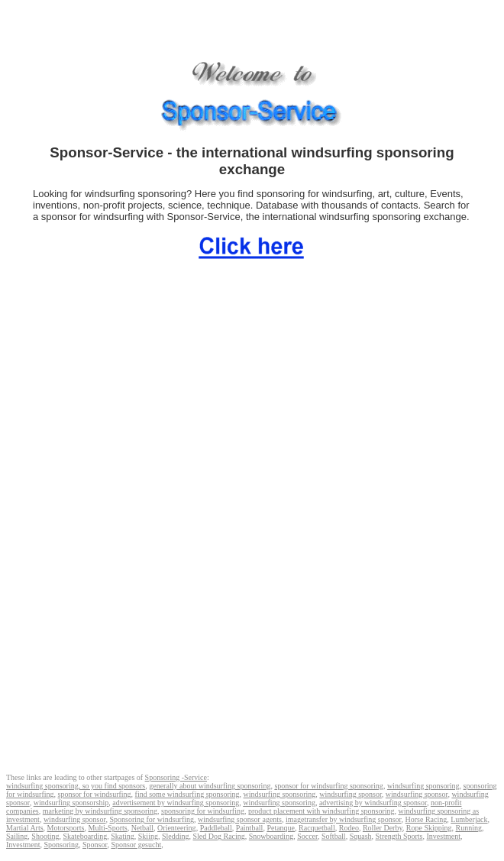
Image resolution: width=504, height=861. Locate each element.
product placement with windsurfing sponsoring (321, 811)
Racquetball (317, 828)
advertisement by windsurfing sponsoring (176, 803)
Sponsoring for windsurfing (152, 819)
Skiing (148, 836)
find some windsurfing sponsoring (187, 794)
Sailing (17, 836)
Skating (123, 836)
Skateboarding (85, 836)
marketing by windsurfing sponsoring (100, 811)
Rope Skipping (429, 828)
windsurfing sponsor (351, 794)
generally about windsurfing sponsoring (210, 786)
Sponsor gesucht (136, 845)
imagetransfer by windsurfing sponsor (344, 819)
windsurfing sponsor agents (240, 819)
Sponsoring (61, 845)
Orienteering (177, 828)
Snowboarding (271, 836)
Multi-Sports (108, 828)
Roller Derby (383, 828)
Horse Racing (426, 819)
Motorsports (66, 828)
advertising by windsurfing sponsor (373, 803)
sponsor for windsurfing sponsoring (329, 786)
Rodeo (349, 828)
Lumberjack (469, 819)
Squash (361, 836)
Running (469, 828)
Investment (444, 836)
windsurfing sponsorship (71, 803)
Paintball (250, 828)
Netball (142, 828)
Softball (334, 836)
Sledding (176, 836)
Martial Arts (25, 828)
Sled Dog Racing (218, 836)
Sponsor (95, 845)
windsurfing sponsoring (423, 786)
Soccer (307, 836)
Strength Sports (399, 836)
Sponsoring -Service (176, 777)
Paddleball (216, 828)
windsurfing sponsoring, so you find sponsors (76, 786)
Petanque (281, 828)
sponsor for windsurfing (95, 794)
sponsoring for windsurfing (203, 811)
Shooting (45, 836)
